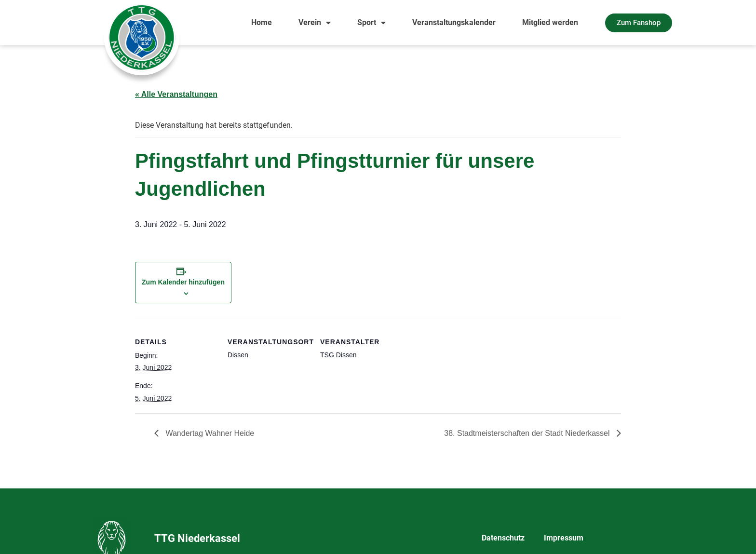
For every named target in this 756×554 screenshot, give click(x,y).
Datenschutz (503, 538)
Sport (371, 23)
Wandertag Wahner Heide (209, 433)
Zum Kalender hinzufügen (183, 282)
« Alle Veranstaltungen (176, 94)
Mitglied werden (550, 22)
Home (262, 22)
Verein (315, 23)
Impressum (564, 538)
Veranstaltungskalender (454, 22)
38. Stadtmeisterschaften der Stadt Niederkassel (528, 433)
